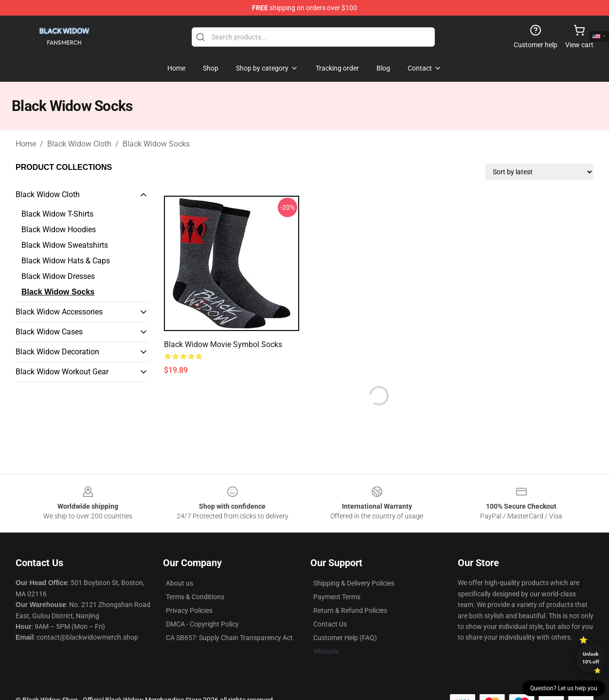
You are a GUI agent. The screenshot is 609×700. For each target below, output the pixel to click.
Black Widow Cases (49, 332)
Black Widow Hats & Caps (66, 261)
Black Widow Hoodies (59, 230)
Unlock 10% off (591, 658)
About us (179, 583)
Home (26, 144)
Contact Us (330, 624)
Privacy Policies (189, 610)
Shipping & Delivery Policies (354, 583)
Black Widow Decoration (57, 352)
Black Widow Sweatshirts (65, 245)
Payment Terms (337, 597)
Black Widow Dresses (58, 276)
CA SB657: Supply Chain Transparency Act (229, 638)
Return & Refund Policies (350, 610)
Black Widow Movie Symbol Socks (223, 344)
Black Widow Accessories (59, 312)
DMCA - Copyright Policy (202, 624)
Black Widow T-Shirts (57, 214)
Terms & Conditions (195, 597)
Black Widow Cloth (79, 144)
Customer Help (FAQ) (345, 638)
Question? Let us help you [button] (564, 688)
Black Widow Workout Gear (62, 372)
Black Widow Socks (156, 144)
